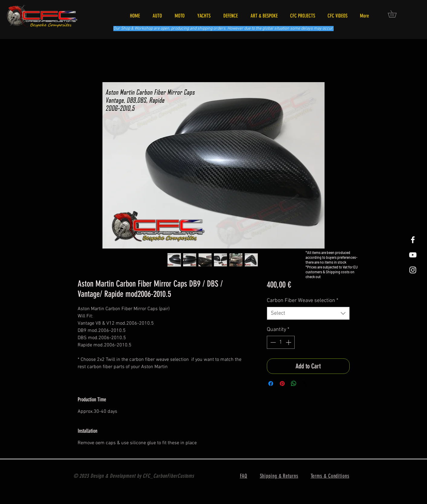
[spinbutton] (281, 342)
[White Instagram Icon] (413, 270)
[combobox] (308, 313)
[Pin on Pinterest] (282, 384)
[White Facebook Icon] (413, 240)
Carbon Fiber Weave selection (302, 301)
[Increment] (289, 342)
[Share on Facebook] (271, 384)
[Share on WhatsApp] (294, 384)
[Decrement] (272, 342)
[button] (396, 14)
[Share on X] (305, 384)
